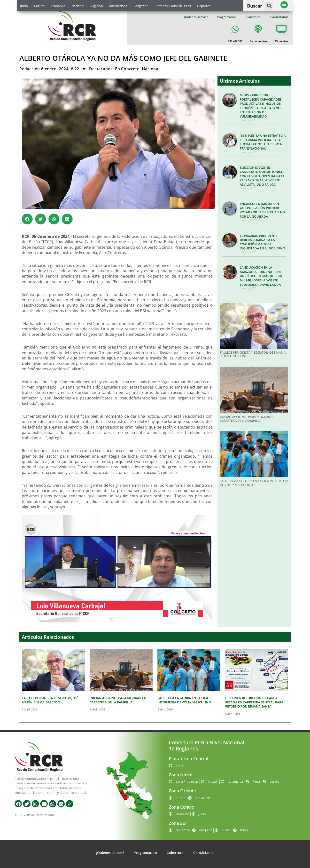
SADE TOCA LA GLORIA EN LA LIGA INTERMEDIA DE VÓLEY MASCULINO (254, 483)
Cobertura (253, 17)
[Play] (117, 569)
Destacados (101, 69)
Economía (58, 6)
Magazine (141, 6)
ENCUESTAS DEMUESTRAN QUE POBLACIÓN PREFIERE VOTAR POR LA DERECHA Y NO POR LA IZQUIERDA (262, 210)
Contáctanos (279, 17)
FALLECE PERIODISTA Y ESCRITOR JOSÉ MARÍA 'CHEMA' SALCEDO (253, 354)
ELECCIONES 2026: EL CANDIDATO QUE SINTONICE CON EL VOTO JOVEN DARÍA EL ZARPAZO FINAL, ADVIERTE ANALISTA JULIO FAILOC (262, 176)
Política (39, 6)
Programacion (227, 17)
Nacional (78, 6)
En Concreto (127, 69)
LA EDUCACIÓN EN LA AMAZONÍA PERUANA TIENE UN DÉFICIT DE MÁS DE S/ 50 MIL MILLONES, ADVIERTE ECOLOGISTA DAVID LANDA (261, 276)
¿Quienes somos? (196, 17)
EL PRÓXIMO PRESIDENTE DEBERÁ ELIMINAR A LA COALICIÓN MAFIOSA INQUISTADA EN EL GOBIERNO (262, 242)
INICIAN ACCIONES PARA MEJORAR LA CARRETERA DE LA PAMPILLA (247, 419)
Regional (97, 6)
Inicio (24, 6)
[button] (269, 6)
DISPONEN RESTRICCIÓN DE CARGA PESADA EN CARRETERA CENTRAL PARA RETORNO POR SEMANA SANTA (254, 702)
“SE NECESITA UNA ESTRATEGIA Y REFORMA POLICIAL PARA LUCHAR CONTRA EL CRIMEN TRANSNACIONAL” (263, 142)
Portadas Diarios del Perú (173, 6)
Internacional (119, 6)
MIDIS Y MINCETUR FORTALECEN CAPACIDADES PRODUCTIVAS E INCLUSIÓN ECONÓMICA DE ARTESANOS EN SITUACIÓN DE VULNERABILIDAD (261, 106)
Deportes (204, 6)
